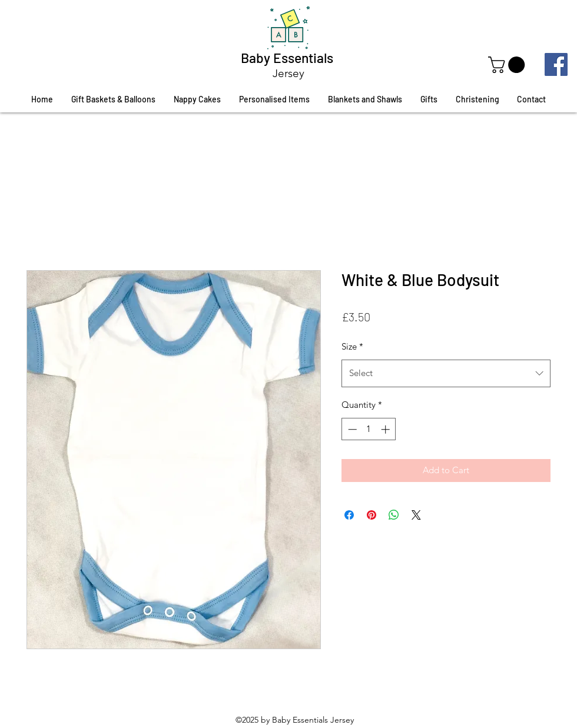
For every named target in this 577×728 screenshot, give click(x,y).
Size (352, 346)
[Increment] (387, 429)
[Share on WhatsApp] (394, 515)
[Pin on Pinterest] (372, 515)
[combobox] (446, 373)
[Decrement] (351, 429)
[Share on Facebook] (349, 515)
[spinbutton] (369, 429)
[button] (508, 65)
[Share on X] (416, 515)
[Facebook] (556, 64)
